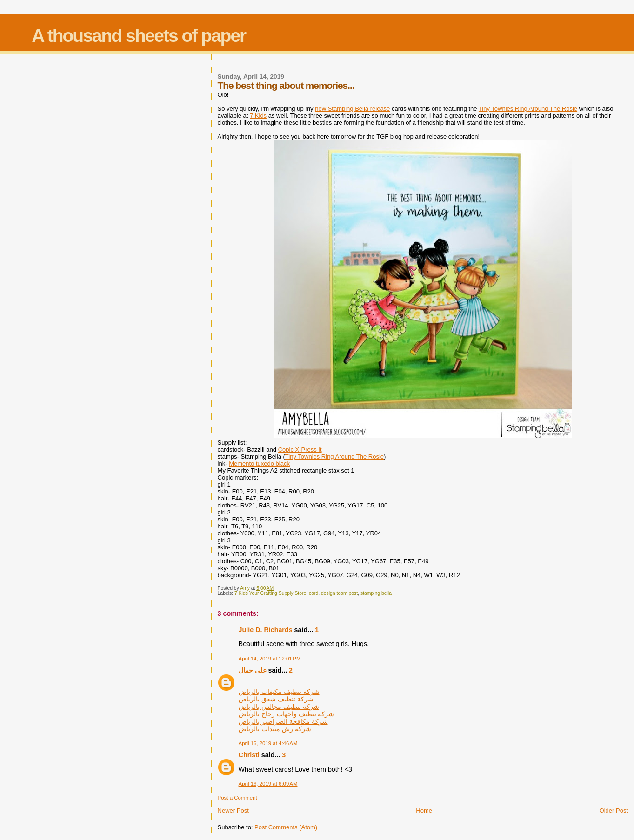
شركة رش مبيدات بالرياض (275, 729)
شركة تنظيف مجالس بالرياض (279, 707)
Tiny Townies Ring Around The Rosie (528, 109)
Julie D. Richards (266, 630)
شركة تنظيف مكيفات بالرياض (279, 692)
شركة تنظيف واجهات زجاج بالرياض (287, 714)
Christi (249, 755)
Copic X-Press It (300, 450)
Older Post (614, 810)
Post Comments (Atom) (286, 827)
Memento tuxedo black (259, 463)
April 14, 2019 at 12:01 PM (270, 659)
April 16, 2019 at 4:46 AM (268, 743)
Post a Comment (237, 798)
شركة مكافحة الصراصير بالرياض (283, 721)
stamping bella (376, 593)
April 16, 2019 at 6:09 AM (268, 784)
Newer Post (233, 810)
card (314, 593)
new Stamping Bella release (352, 109)
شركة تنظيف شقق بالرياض (276, 699)
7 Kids (258, 116)
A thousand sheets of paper (139, 36)
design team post (339, 593)
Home (424, 810)
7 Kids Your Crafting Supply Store (270, 593)
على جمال (253, 670)
